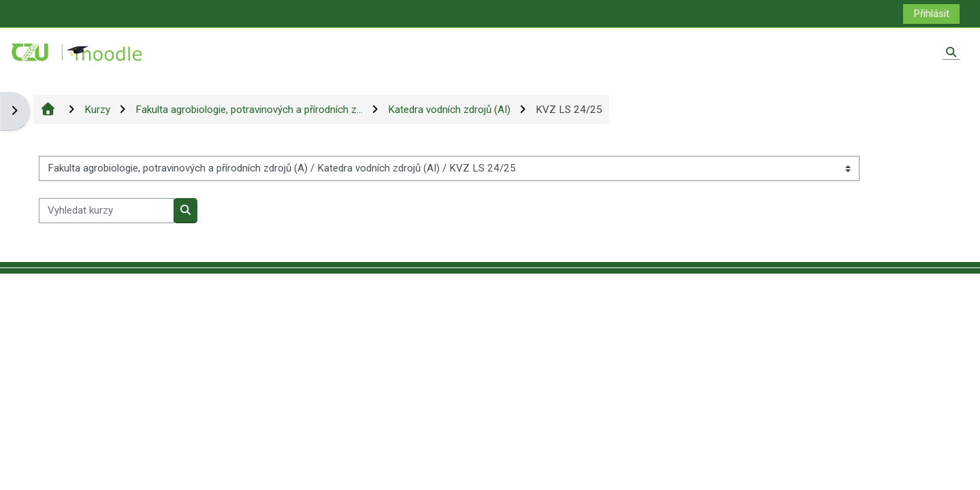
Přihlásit (931, 14)
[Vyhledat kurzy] (107, 211)
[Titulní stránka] (78, 52)
